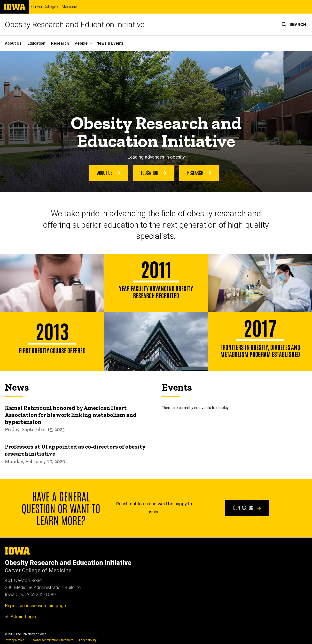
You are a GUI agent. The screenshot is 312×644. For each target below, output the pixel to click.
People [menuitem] (81, 43)
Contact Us (247, 507)
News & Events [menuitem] (110, 43)
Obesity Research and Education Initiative (75, 24)
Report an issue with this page (35, 606)
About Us (109, 172)
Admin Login (23, 616)
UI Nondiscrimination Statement (51, 640)
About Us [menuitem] (13, 43)
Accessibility (87, 640)
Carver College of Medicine (54, 7)
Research (199, 172)
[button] (294, 24)
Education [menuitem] (36, 43)
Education (154, 172)
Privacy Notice (15, 640)
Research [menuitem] (60, 43)
